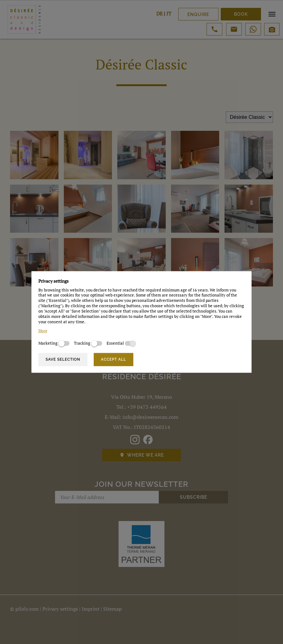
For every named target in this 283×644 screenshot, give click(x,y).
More (43, 331)
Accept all (114, 359)
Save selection (63, 359)
